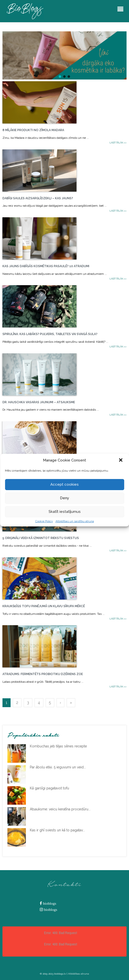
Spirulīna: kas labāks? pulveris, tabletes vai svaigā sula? (50, 334)
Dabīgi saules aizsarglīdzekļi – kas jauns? (38, 198)
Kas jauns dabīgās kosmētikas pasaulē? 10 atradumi (46, 266)
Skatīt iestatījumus (65, 512)
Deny (64, 498)
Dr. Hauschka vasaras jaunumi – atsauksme (39, 402)
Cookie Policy (44, 521)
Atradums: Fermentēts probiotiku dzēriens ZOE (43, 674)
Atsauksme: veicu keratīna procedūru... (60, 809)
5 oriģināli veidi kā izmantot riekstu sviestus (41, 538)
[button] (121, 460)
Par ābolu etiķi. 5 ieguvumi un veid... (58, 767)
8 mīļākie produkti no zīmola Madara (33, 130)
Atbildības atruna (79, 974)
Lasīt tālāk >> (118, 143)
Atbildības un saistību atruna (75, 521)
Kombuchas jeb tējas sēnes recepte (58, 746)
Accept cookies (64, 484)
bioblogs (49, 903)
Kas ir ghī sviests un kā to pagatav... (57, 830)
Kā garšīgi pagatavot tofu (49, 788)
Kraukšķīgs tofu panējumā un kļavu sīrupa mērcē (44, 606)
